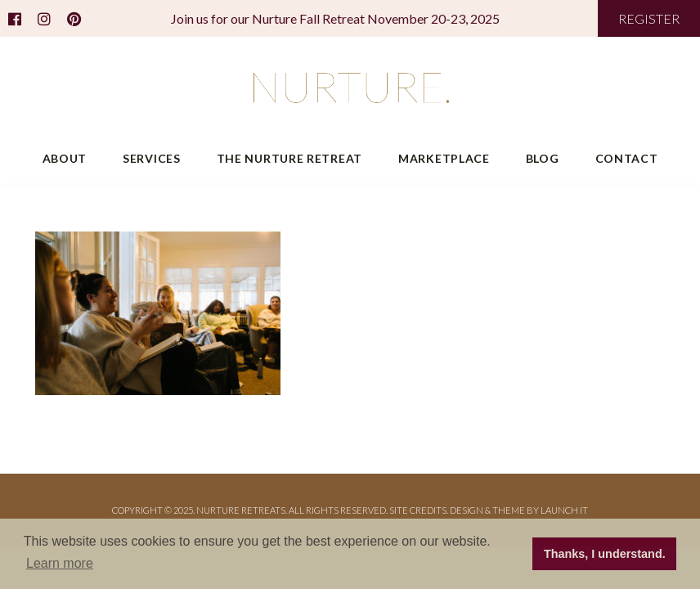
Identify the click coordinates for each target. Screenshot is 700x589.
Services (152, 158)
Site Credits (418, 510)
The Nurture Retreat (289, 158)
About (65, 158)
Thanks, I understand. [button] (605, 554)
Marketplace (444, 158)
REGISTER (649, 18)
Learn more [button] (60, 563)
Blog (543, 158)
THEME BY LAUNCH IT (540, 510)
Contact (627, 158)
